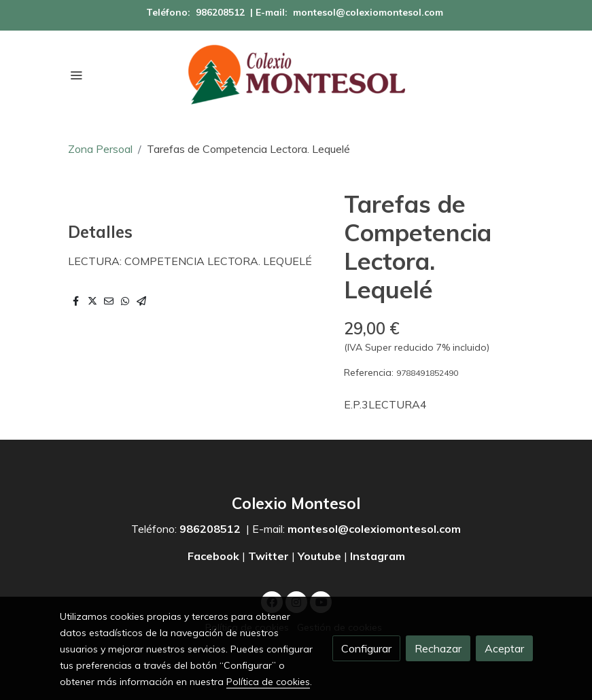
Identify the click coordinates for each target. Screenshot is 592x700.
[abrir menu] (76, 75)
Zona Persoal (100, 149)
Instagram (378, 556)
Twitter (268, 556)
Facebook (215, 556)
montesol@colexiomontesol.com (368, 12)
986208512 (220, 12)
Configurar (366, 648)
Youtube (319, 556)
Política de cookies (268, 682)
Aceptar (504, 648)
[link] (296, 75)
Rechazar (438, 648)
